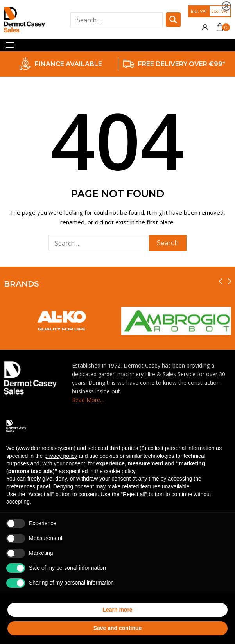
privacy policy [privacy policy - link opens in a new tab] (61, 456)
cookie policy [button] (120, 471)
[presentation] (221, 281)
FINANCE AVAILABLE (68, 64)
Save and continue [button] (118, 628)
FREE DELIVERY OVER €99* (182, 64)
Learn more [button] (117, 610)
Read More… (88, 400)
